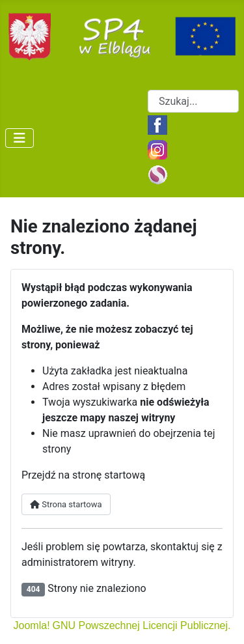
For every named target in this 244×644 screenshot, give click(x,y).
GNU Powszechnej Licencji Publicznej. (142, 625)
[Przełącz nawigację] (20, 138)
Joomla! (32, 625)
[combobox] (193, 101)
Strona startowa (66, 504)
